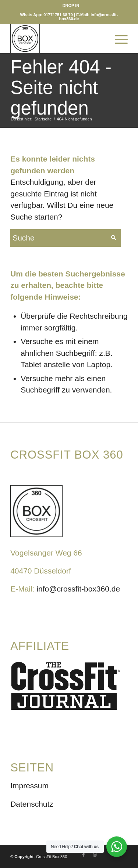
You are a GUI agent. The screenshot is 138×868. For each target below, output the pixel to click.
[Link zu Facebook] (84, 855)
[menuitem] (71, 6)
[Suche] (100, 39)
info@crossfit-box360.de (78, 589)
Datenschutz (32, 804)
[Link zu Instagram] (95, 855)
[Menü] (118, 39)
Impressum (29, 786)
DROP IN (71, 6)
